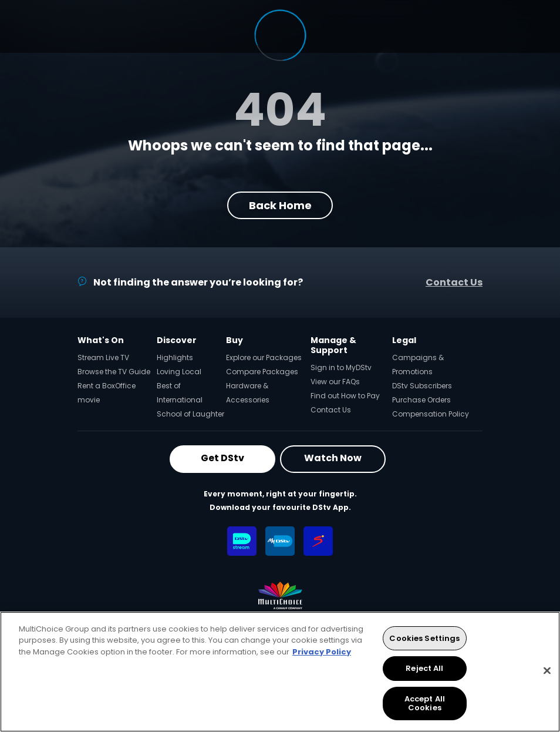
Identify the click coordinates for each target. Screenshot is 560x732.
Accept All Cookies (425, 704)
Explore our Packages (264, 357)
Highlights (175, 357)
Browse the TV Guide (114, 372)
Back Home (280, 205)
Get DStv (222, 458)
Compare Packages (262, 372)
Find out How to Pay (345, 396)
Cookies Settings (424, 638)
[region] (280, 672)
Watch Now (333, 458)
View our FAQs (335, 382)
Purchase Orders (421, 400)
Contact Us (454, 282)
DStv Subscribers (422, 386)
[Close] (547, 671)
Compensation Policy (431, 414)
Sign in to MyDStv (341, 367)
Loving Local (179, 372)
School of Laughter (190, 414)
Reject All (424, 668)
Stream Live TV (103, 357)
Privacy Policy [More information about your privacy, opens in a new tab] (322, 652)
